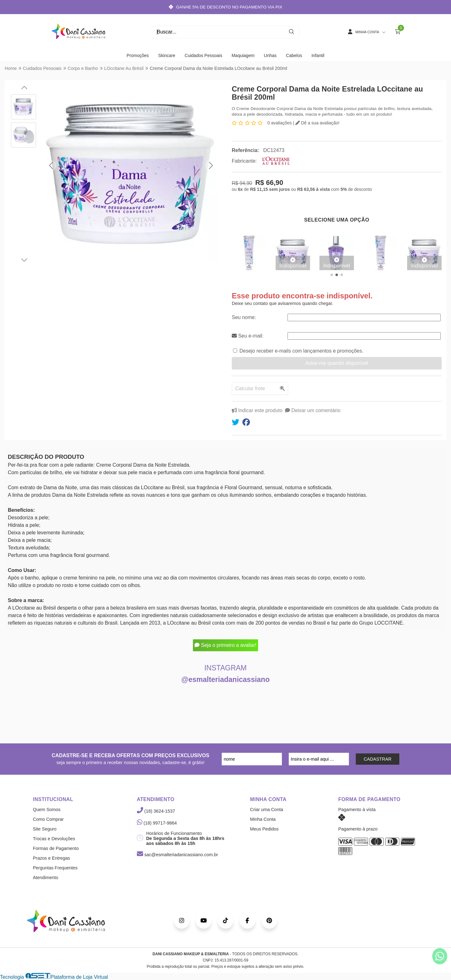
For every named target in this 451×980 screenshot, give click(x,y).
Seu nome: (244, 317)
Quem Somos (47, 810)
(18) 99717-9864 (157, 823)
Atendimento (46, 878)
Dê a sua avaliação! (317, 123)
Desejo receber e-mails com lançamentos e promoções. (301, 351)
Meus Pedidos (264, 829)
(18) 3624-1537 (156, 811)
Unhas (270, 55)
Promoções (138, 55)
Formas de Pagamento (56, 848)
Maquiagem (243, 55)
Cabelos (294, 55)
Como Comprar (48, 819)
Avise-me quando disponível (337, 363)
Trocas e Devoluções (54, 839)
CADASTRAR (378, 759)
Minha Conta (263, 819)
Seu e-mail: (248, 336)
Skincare (167, 55)
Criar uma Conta (267, 810)
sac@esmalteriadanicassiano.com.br (177, 855)
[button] (51, 166)
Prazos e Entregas (51, 858)
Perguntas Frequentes (55, 868)
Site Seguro (45, 829)
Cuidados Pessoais (204, 55)
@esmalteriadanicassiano (225, 679)
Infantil (318, 55)
